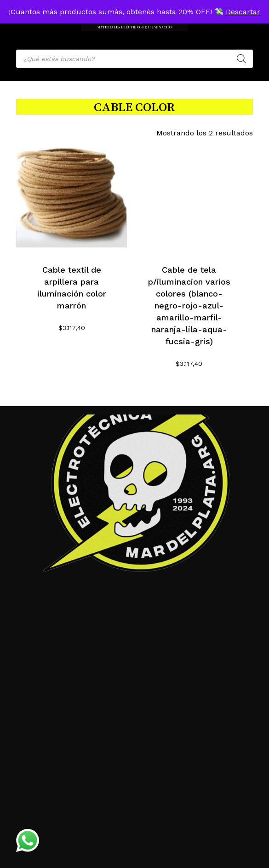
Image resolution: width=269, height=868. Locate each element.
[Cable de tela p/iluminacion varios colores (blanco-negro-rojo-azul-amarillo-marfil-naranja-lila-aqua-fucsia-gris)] (189, 198)
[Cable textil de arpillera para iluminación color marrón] (72, 198)
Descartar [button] (243, 12)
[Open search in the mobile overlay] (134, 59)
